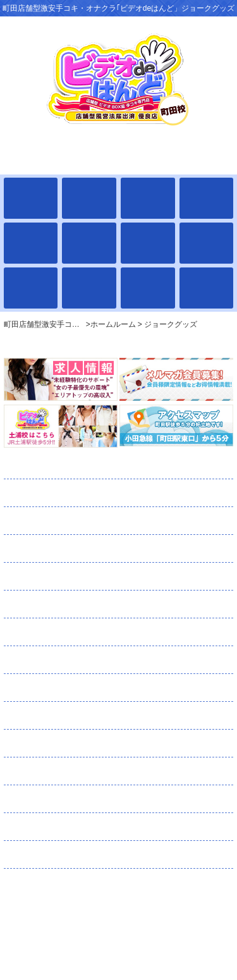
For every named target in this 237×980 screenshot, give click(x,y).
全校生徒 (54, 493)
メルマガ (74, 716)
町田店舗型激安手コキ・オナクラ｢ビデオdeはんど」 (118, 919)
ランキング (57, 632)
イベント (44, 577)
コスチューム (63, 688)
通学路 (46, 604)
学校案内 (47, 549)
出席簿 (52, 521)
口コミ (45, 771)
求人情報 (50, 799)
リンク (34, 855)
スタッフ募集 (76, 827)
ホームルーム (64, 465)
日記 (36, 660)
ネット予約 (70, 744)
